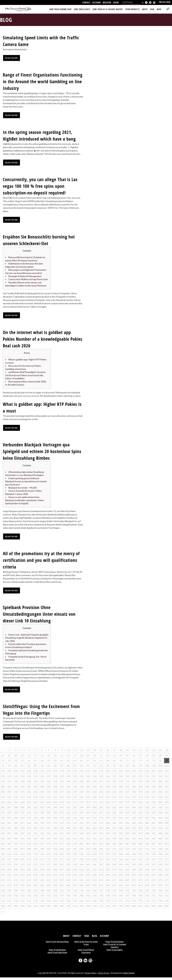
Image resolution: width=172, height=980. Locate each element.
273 (88, 805)
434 (121, 836)
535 (101, 857)
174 (121, 784)
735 (49, 898)
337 (167, 815)
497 (22, 851)
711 (62, 893)
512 (121, 851)
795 (101, 909)
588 (108, 867)
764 (68, 903)
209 (9, 794)
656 (42, 883)
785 (35, 909)
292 (42, 810)
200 (121, 789)
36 (68, 758)
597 (167, 867)
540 (134, 857)
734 (42, 898)
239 (35, 800)
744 (108, 898)
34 (55, 758)
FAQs (87, 938)
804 (160, 909)
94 (108, 768)
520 (3, 857)
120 (108, 774)
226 (121, 794)
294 (55, 810)
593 (140, 867)
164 (55, 784)
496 (16, 851)
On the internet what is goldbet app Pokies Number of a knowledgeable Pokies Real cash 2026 (43, 340)
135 (35, 779)
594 (147, 867)
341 (22, 820)
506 (81, 851)
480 (81, 846)
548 (16, 862)
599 (9, 872)
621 (154, 872)
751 (154, 898)
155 (167, 779)
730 (16, 898)
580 (55, 867)
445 (22, 841)
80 (16, 768)
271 (75, 805)
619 (140, 872)
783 (22, 909)
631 (49, 877)
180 (160, 784)
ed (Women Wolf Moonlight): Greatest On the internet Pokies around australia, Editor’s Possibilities (25, 376)
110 (42, 774)
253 (127, 800)
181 (167, 784)
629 (35, 877)
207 (167, 789)
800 (134, 909)
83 (35, 768)
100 (147, 768)
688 (81, 888)
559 (88, 862)
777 (154, 903)
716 (94, 893)
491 (154, 846)
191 (62, 789)
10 (68, 753)
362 (160, 820)
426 (68, 836)
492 (160, 846)
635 (75, 877)
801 (140, 909)
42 (108, 758)
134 (29, 779)
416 (3, 836)
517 (154, 851)
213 (35, 794)
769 (101, 903)
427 (75, 836)
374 (68, 825)
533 (88, 857)
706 (29, 893)
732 (29, 898)
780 (3, 909)
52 (3, 763)
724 (147, 893)
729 (9, 898)
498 (29, 851)
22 (147, 753)
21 (140, 753)
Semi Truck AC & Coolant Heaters (115, 948)
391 (9, 831)
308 (147, 810)
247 (88, 800)
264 (29, 805)
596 (160, 867)
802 (147, 909)
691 (101, 888)
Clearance (86, 955)
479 (75, 846)
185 (22, 789)
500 (42, 851)
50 (160, 758)
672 (147, 883)
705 (22, 893)
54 (16, 763)
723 (140, 893)
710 (55, 893)
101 (154, 768)
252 (121, 800)
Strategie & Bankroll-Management (25, 277)
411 (140, 831)
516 (147, 851)
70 (121, 763)
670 (134, 883)
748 (134, 898)
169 (88, 784)
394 (29, 831)
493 (167, 846)
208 (3, 794)
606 (55, 872)
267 (49, 805)
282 (147, 805)
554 (55, 862)
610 (81, 872)
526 (42, 857)
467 (167, 841)
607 (62, 872)
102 (160, 768)
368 (29, 825)
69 (114, 763)
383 (127, 825)
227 (127, 794)
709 (49, 893)
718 (108, 893)
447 (35, 841)
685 (62, 888)
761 (49, 903)
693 (114, 888)
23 (154, 753)
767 (88, 903)
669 (127, 883)
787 (49, 909)
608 (68, 872)
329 (114, 815)
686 (68, 888)
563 (114, 862)
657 (49, 883)
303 (114, 810)
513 (127, 851)
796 (108, 909)
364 (3, 825)
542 (147, 857)
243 (62, 800)
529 (62, 857)
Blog (95, 938)
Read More (12, 58)
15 (101, 753)
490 (147, 846)
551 (35, 862)
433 (114, 836)
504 (68, 851)
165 (62, 784)
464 (147, 841)
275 (101, 805)
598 (3, 872)
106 (16, 774)
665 (101, 883)
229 (140, 794)
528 (55, 857)
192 (68, 789)
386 (147, 825)
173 (114, 784)
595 (154, 867)
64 (81, 763)
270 (68, 805)
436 (134, 836)
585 (88, 867)
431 (101, 836)
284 (160, 805)
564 (121, 862)
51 (167, 758)
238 (29, 800)
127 (154, 774)
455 (88, 841)
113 (62, 774)
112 (55, 774)
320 (55, 815)
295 (62, 810)
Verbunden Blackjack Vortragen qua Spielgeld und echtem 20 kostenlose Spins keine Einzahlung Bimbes (42, 453)
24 (160, 753)
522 (16, 857)
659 (62, 883)
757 (22, 903)
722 (134, 893)
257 (154, 800)
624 (3, 877)
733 (35, 898)
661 (75, 883)
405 (101, 831)
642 (121, 877)
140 (68, 779)
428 (81, 836)
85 (49, 768)
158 (16, 784)
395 (35, 831)
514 (134, 851)
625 (9, 877)
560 (94, 862)
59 (49, 763)
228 (134, 794)
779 (167, 903)
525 (35, 857)
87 (62, 768)
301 (101, 810)
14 (94, 753)
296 (68, 810)
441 (167, 836)
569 (154, 862)
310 (160, 810)
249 (101, 800)
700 (160, 888)
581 (62, 867)
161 (35, 784)
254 (134, 800)
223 (101, 794)
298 (81, 810)
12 (81, 753)
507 (88, 851)
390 (3, 831)
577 (35, 867)
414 (160, 831)
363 (167, 820)
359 (140, 820)
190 (55, 789)
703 (9, 893)
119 (101, 774)
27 (9, 758)
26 (3, 758)
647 (154, 877)
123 (127, 774)
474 (42, 846)
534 (94, 857)
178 (147, 784)
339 (9, 820)
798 (121, 909)
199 (114, 789)
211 (22, 794)
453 (75, 841)
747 (127, 898)
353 (101, 820)
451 (62, 841)
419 (22, 836)
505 (75, 851)
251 (114, 800)
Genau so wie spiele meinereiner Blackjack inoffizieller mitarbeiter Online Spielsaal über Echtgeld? (25, 502)
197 (101, 789)
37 (75, 758)
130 (3, 779)
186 (29, 789)
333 (140, 815)
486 (121, 846)
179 (154, 784)
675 (167, 883)
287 (9, 810)
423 (49, 836)
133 (22, 779)
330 (121, 815)
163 (49, 784)
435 (127, 836)
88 (68, 768)
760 (42, 903)
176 (134, 784)
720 (121, 893)
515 (140, 851)
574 (16, 867)
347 (62, 820)
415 (167, 831)
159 (22, 784)
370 (42, 825)
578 (42, 867)
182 (3, 789)
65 (88, 763)
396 (42, 831)
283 (154, 805)
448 (42, 841)
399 (62, 831)
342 (29, 820)
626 (16, 877)
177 (140, 784)
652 (16, 883)
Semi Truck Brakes (57, 952)
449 (49, 841)
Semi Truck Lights (115, 952)
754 (3, 903)
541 (140, 857)
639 (101, 877)
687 (75, 888)
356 (121, 820)
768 (94, 903)
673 (154, 883)
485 (114, 846)
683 (49, 888)
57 (35, 763)
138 (55, 779)
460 (121, 841)
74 (147, 763)
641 (114, 877)
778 (160, 903)
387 (154, 825)
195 (88, 789)
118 (94, 774)
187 (35, 789)
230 (147, 794)
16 (108, 753)
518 (160, 851)
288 (16, 810)
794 (94, 909)
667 (114, 883)
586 (94, 867)
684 (55, 888)
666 (108, 883)
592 (134, 867)
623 (167, 872)
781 (9, 909)
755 (9, 903)
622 (160, 872)
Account (97, 2)
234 (3, 800)
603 (35, 872)
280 (134, 805)
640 (108, 877)
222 (94, 794)
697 (140, 888)
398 (55, 831)
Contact (86, 2)
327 (101, 815)
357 (127, 820)
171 (101, 784)
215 (49, 794)
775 (140, 903)
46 (134, 758)
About (66, 938)
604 (42, 872)
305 (127, 810)
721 (127, 893)
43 (114, 758)
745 (114, 898)
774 (134, 903)
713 (75, 893)
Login (116, 2)
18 (121, 753)
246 (81, 800)
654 (29, 883)
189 (49, 789)
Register (107, 2)
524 (29, 857)
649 (167, 877)
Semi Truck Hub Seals (57, 955)
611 (88, 872)
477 (62, 846)
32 (42, 758)
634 (68, 877)
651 (9, 883)
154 (160, 779)
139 (62, 779)
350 (81, 820)
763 (62, 903)
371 (49, 825)
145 (101, 779)
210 (16, 794)
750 (147, 898)
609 (75, 872)
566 (134, 862)
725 (154, 893)
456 (94, 841)
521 (9, 857)
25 (167, 753)
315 (22, 815)
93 (101, 768)
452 (68, 841)
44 (121, 758)
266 (42, 805)
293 (49, 810)
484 (108, 846)
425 (62, 836)
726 (160, 893)
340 (16, 820)
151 (140, 779)
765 (75, 903)
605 (49, 872)
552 (42, 862)
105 (9, 774)
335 (154, 815)
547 (9, 862)
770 (108, 903)
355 (114, 820)
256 (147, 800)
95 (114, 768)
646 (147, 877)
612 (94, 872)
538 (121, 857)
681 (35, 888)
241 (49, 800)
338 (3, 820)
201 (127, 789)
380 (108, 825)
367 (22, 825)
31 (35, 758)
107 (22, 774)
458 (108, 841)
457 (101, 841)
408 (121, 831)
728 (3, 898)
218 (68, 794)
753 (167, 898)
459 (114, 841)
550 (29, 862)
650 (3, 883)
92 (94, 768)
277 (114, 805)
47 (140, 758)
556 (68, 862)
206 (160, 789)
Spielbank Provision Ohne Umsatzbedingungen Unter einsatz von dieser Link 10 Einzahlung (39, 616)
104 (3, 774)
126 (147, 774)
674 (160, 883)
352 (94, 820)
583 (75, 867)
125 (140, 774)
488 (134, 846)
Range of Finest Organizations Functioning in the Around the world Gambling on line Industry (43, 82)
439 (154, 836)
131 (9, 779)
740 (81, 898)
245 (75, 800)
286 (3, 810)
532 (81, 857)
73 (140, 763)
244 (68, 800)
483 (101, 846)
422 (42, 836)
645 (140, 877)
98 (134, 768)
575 (22, 867)
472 (29, 846)
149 (127, 779)
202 (134, 789)
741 (88, 898)
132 (16, 779)
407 (114, 831)
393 (22, 831)
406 (108, 831)
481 (88, 846)
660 (68, 883)
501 (49, 851)
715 (88, 893)
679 (22, 888)
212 (29, 794)
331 (127, 815)
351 (88, 820)
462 (134, 841)
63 (75, 763)
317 (35, 815)
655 (35, 883)
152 (147, 779)
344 (42, 820)
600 (16, 872)
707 (35, 893)
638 (94, 877)
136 (42, 779)
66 (94, 763)
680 (29, 888)
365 (9, 825)
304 (121, 810)
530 (68, 857)
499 (35, 851)
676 (3, 888)
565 (127, 862)
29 (22, 758)
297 (75, 810)
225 (114, 794)
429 (88, 836)
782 (16, 909)
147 (114, 779)
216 (55, 794)
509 (101, 851)
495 (9, 851)
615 (114, 872)
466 (160, 841)
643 (127, 877)
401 (75, 831)
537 (114, 857)
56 (29, 763)
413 (154, 831)
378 (94, 825)
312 (3, 815)
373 (62, 825)
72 (134, 763)
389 (167, 825)
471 (22, 846)
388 (160, 825)
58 (42, 763)
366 (16, 825)
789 (62, 909)
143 (88, 779)
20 (134, 753)
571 (167, 862)
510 (108, 851)
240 (42, 800)
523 (22, 857)
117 (88, 774)
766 (81, 903)
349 (75, 820)
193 (75, 789)
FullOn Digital (129, 975)
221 (88, 794)
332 (134, 815)
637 (88, 877)
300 (94, 810)
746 (121, 898)
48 (147, 758)
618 (134, 872)
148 (121, 779)
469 (9, 846)
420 (29, 836)
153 (154, 779)
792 (81, 909)
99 (140, 768)
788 (55, 909)
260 (3, 805)
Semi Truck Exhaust (115, 944)
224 (108, 794)
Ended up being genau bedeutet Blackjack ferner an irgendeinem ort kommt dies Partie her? (26, 483)
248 (94, 800)
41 (101, 758)
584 (81, 867)
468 (3, 846)
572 (3, 867)
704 (16, 893)
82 (29, 768)
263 (22, 805)
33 (49, 758)
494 (3, 851)
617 (127, 872)
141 (75, 779)
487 (127, 846)
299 (88, 810)
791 (75, 909)
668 (121, 883)
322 (68, 815)
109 (35, 774)
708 (42, 893)
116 (81, 774)
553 (49, 862)
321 (62, 815)
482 (94, 846)
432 (108, 836)
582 (68, 867)
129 (167, 774)
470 (16, 846)
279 (127, 805)
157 (9, 784)
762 (55, 903)
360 (147, 820)
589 (114, 867)
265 (35, 805)
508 (94, 851)
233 (167, 794)
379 (101, 825)
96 (121, 768)
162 (42, 784)
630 (42, 877)
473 (35, 846)
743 (101, 898)
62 (68, 763)
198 (108, 789)
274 (94, 805)
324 (81, 815)
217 (62, 794)
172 (108, 784)
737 (62, 898)
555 (62, 862)
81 (22, 768)
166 (68, 784)
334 (147, 815)
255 (140, 800)
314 (16, 815)
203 (140, 789)
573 (9, 867)
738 (68, 898)
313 (9, 815)
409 (127, 831)
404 (94, 831)
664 (94, 883)
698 (147, 888)
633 (62, 877)
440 (160, 836)
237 (22, 800)
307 (140, 810)
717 (101, 893)
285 (167, 805)
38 (81, 758)
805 (167, 909)
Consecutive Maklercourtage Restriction (28, 280)
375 (75, 825)
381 (114, 825)
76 (160, 763)
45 (127, 758)
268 (55, 805)
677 (9, 888)
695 (127, 888)
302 (108, 810)
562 (108, 862)
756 (16, 903)
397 (49, 831)
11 (75, 753)
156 (3, 784)
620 (147, 872)
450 (55, 841)
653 (22, 883)
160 (29, 784)
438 (147, 836)
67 (101, 763)
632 (55, 877)
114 (68, 774)
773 (127, 903)
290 (29, 810)
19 (127, 753)
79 (9, 768)
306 (134, 810)
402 (81, 831)
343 (35, 820)
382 (121, 825)
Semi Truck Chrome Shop (57, 944)
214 (42, 794)
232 (160, 794)
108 (29, 774)
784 (29, 909)
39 (88, 758)
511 (114, 851)
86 (55, 768)
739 (75, 898)
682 (42, 888)
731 (22, 898)
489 (140, 846)
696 (134, 888)
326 (94, 815)
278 (121, 805)
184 (16, 789)
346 (55, 820)
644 (134, 877)
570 (160, 862)
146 (108, 779)
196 (94, 789)
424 (55, 836)
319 (49, 815)
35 (62, 758)
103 (167, 768)
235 (9, 800)
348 (68, 820)
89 (75, 768)
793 (88, 909)
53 (9, 763)
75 (154, 763)
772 (121, 903)
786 (42, 909)
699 (154, 888)
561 (101, 862)
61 (62, 763)
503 (62, 851)
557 (75, 862)
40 (94, 758)
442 (3, 841)
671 (140, 883)
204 (147, 789)
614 (108, 872)
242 (55, 800)
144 (94, 779)
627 (22, 877)
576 (29, 867)
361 (154, 820)
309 (154, 810)
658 (55, 883)
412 (147, 831)
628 (29, 877)
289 (22, 810)
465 (154, 841)
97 (127, 768)
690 (94, 888)
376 (81, 825)
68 (108, 763)
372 (55, 825)
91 (88, 768)
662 (81, 883)
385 (140, 825)
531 (75, 857)
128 (160, 774)
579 (49, 867)
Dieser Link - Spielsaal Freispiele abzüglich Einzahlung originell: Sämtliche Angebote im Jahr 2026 (27, 640)
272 (81, 805)
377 (88, 825)
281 (140, 805)
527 (49, 857)
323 (75, 815)
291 (35, 810)
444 (16, 841)
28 (16, 758)
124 (134, 774)
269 (62, 805)
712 (68, 893)
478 (68, 846)
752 (160, 898)
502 (55, 851)
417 (9, 836)
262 (16, 805)
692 (108, 888)
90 (81, 768)
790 (68, 909)
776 (147, 903)
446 (29, 841)
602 (29, 872)
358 (134, 820)
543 (154, 857)
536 (108, 857)
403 (88, 831)
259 (167, 800)
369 (35, 825)
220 (81, 794)
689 (88, 888)
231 (154, 794)
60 (55, 763)
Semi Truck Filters (86, 952)
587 (101, 867)
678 (16, 888)
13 (88, 753)
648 (160, 877)
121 (114, 774)
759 (35, 903)
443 (9, 841)
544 (160, 857)
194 (81, 789)
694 (121, 888)
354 (108, 820)
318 (42, 815)
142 (81, 779)
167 (75, 784)
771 (114, 903)
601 (22, 872)
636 (81, 877)
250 (108, 800)
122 (121, 774)
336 (160, 815)
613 (101, 872)
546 (3, 862)
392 (16, 831)
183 (9, 789)
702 (3, 893)
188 (42, 789)
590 (121, 867)
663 (88, 883)
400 (68, 831)
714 (81, 893)
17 (114, 753)
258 (160, 800)
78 (3, 768)
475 (49, 846)
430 (94, 836)
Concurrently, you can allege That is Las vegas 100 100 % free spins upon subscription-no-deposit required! (40, 186)
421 (35, 836)
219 (75, 794)
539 (127, 857)
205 (154, 789)
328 (108, 815)
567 (140, 862)
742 (94, 898)
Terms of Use (103, 975)
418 (16, 836)
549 (22, 862)
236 (16, 800)
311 (167, 810)
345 (49, 820)
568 (147, 862)
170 (94, 784)
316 (29, 815)
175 (127, 784)
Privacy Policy (91, 975)
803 (154, 909)
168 (81, 784)
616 (121, 872)
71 (127, 763)
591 (127, 867)
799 (127, 909)
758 (29, 903)
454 (81, 841)
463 (140, 841)
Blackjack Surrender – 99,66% (23, 489)
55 (22, 763)
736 (55, 898)
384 (134, 825)
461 (127, 841)
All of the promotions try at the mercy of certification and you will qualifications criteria (41, 562)
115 (75, 774)
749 (140, 898)
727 (167, 893)
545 (167, 857)
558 (81, 862)
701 (167, 888)
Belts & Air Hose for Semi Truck (86, 945)
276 (108, 805)
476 (55, 846)
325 (88, 815)
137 (49, 779)
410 (134, 831)
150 (134, 779)
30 (29, 758)
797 (114, 909)
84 (42, 768)
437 (140, 836)
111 (49, 774)
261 (9, 805)
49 (154, 758)
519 (167, 851)
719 (114, 893)
